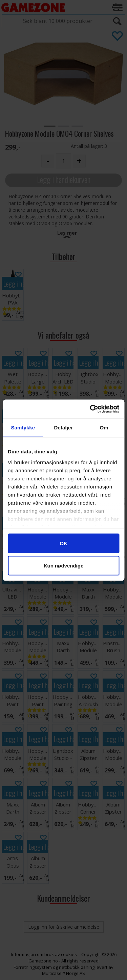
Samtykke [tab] (23, 428)
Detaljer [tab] (64, 428)
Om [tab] (104, 428)
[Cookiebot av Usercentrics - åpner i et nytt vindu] (90, 409)
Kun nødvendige (64, 565)
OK (63, 543)
